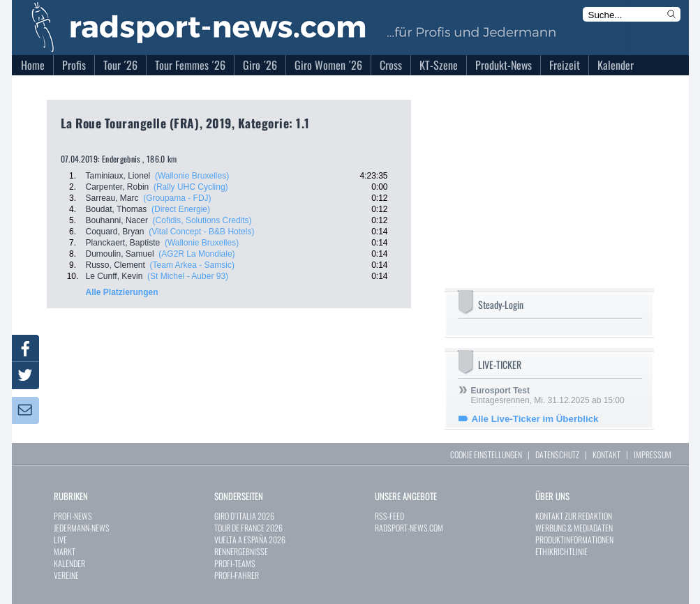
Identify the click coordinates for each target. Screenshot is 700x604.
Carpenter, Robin (118, 187)
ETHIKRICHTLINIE (561, 551)
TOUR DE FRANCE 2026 (248, 528)
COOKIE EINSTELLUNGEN (486, 454)
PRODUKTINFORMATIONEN (574, 539)
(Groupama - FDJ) (177, 198)
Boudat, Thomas (117, 209)
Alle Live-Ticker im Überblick (535, 419)
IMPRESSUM (653, 454)
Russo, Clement (116, 265)
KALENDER (69, 563)
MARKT (65, 551)
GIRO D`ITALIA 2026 (244, 516)
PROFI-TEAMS (235, 563)
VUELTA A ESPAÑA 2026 (250, 539)
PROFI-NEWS (73, 516)
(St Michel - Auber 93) (188, 276)
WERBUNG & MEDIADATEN (574, 528)
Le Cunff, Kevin (114, 276)
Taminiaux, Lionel (118, 176)
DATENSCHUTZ (557, 454)
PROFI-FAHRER (237, 575)
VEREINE (66, 575)
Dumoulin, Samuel (120, 254)
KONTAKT (606, 454)
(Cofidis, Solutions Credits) (202, 220)
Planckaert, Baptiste (123, 243)
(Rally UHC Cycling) (191, 187)
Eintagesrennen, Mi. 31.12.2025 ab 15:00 (548, 395)
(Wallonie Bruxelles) (192, 176)
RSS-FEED (389, 516)
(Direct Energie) (181, 209)
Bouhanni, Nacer (117, 220)
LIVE (60, 539)
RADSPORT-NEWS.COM (409, 528)
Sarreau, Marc (112, 198)
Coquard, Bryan (115, 232)
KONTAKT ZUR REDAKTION (574, 516)
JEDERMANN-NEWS (82, 528)
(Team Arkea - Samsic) (192, 265)
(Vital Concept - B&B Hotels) (201, 232)
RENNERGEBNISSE (241, 551)
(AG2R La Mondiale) (196, 254)
